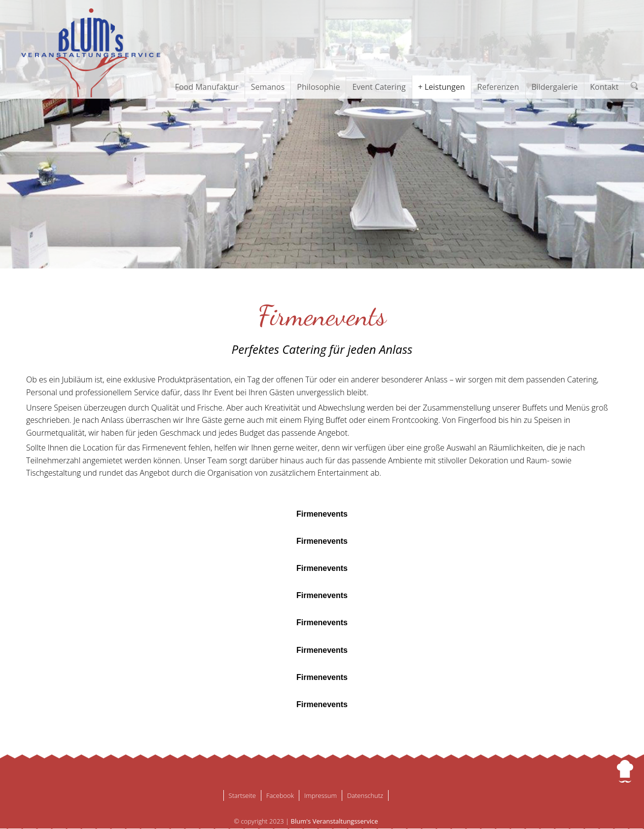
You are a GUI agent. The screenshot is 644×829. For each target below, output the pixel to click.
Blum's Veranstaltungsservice (335, 821)
